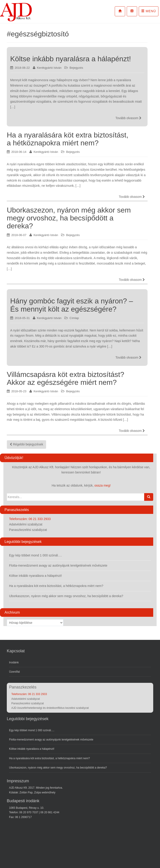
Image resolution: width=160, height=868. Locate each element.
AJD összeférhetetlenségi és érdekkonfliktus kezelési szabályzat (50, 708)
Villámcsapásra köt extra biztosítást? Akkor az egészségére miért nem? (66, 378)
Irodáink (14, 662)
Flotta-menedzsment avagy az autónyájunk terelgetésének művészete (58, 565)
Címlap (74, 318)
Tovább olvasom (128, 118)
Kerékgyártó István (49, 68)
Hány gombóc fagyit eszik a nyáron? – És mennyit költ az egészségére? (72, 305)
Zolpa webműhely (45, 792)
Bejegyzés (76, 68)
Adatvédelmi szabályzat (26, 524)
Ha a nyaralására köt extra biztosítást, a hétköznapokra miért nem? (68, 139)
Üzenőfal (14, 672)
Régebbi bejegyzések (26, 444)
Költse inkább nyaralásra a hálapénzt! (71, 59)
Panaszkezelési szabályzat (28, 530)
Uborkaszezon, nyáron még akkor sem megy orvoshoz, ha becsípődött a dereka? (69, 218)
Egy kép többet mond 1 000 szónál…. (35, 555)
